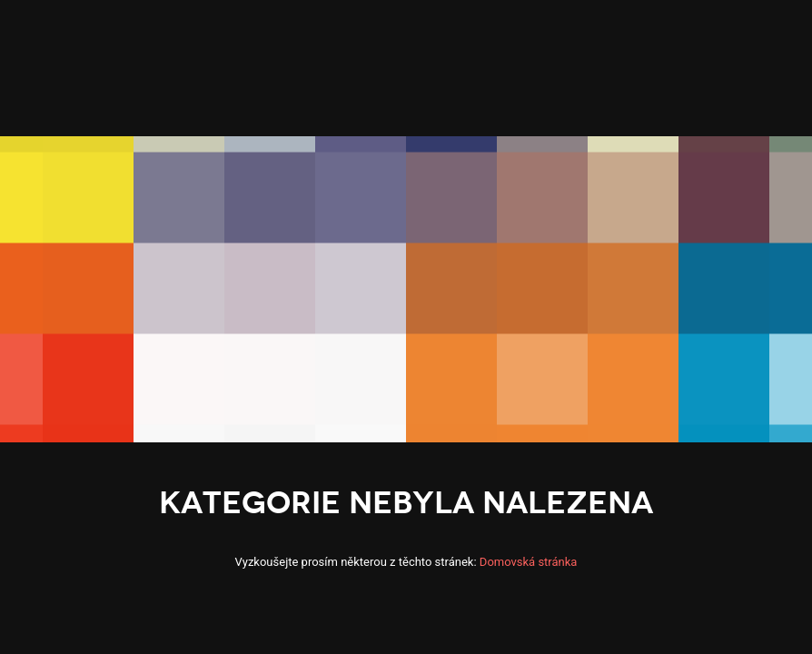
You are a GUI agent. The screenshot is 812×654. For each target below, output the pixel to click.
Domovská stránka (529, 562)
